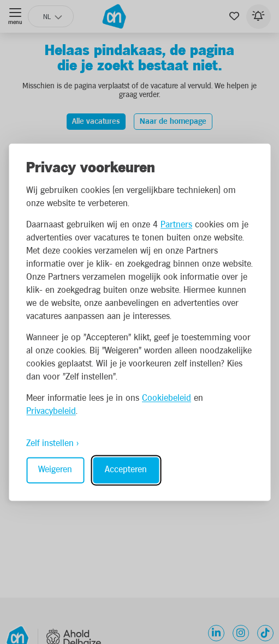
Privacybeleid (51, 411)
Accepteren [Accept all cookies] (126, 470)
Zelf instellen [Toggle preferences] (50, 444)
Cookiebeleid (167, 398)
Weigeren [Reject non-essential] (55, 470)
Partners (176, 225)
